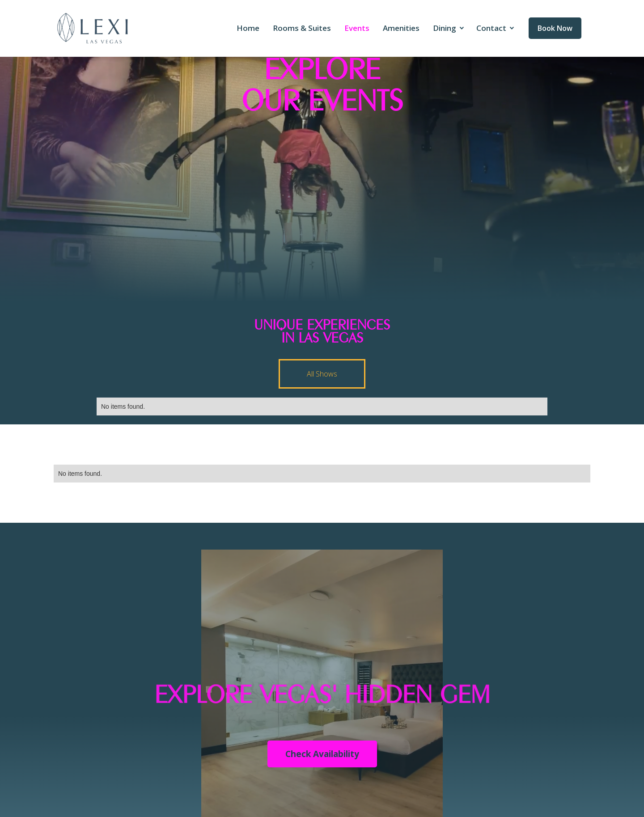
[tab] (322, 374)
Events (357, 28)
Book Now (555, 28)
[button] (448, 28)
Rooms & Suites (302, 28)
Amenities (401, 28)
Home (248, 28)
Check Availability (322, 754)
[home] (93, 28)
